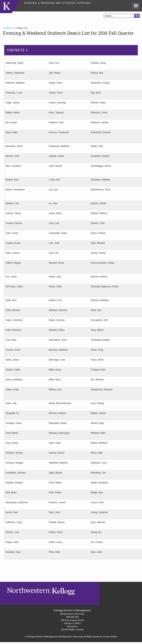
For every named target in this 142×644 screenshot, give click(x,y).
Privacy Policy (110, 637)
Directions (72, 626)
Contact (80, 630)
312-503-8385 (68, 630)
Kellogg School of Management (72, 610)
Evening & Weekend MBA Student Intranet (58, 3)
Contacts (16, 50)
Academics (9, 28)
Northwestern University (72, 614)
